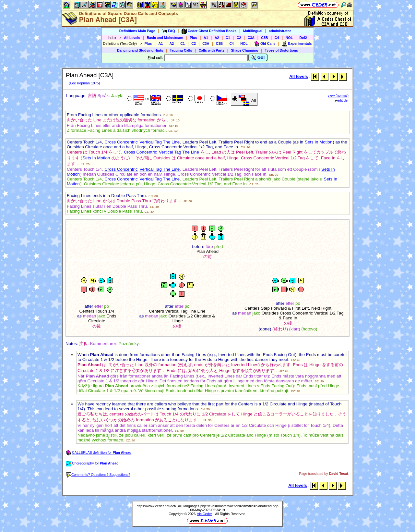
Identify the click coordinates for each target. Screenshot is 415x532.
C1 (228, 38)
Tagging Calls (181, 50)
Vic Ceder (204, 514)
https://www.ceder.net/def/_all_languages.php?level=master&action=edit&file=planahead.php (207, 506)
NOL (289, 38)
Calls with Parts (212, 50)
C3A (251, 38)
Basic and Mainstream (165, 38)
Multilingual (253, 31)
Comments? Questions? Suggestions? (98, 475)
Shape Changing (244, 50)
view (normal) (338, 95)
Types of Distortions (281, 50)
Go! (258, 57)
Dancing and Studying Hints (140, 50)
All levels (299, 76)
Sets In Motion (319, 142)
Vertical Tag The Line (160, 142)
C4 (277, 38)
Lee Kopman (80, 83)
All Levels (132, 38)
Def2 (303, 38)
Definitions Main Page (137, 31)
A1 (206, 38)
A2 (217, 38)
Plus (193, 38)
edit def (342, 100)
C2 (239, 38)
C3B (264, 38)
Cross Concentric (121, 142)
